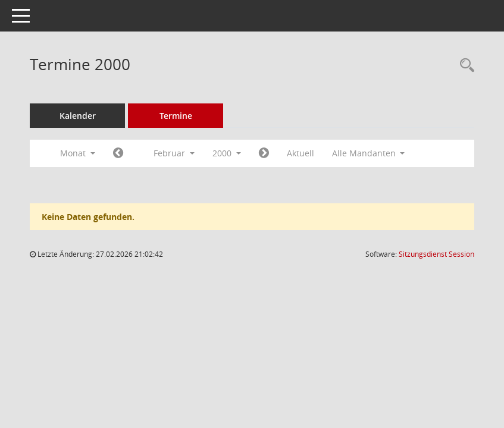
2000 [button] (227, 153)
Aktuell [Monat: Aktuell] (300, 153)
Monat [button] (78, 153)
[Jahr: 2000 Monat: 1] (118, 153)
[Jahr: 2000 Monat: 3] (264, 153)
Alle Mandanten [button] (369, 153)
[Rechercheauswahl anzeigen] (464, 66)
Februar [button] (174, 153)
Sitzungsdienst (436, 254)
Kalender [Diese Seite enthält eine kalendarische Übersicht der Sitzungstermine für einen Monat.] (78, 116)
